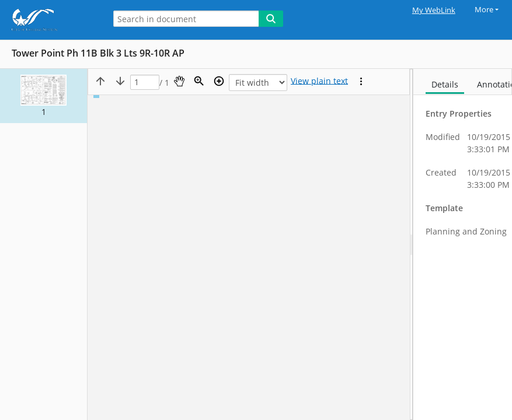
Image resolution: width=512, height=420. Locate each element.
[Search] (271, 19)
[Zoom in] (219, 81)
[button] (43, 96)
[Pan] (179, 81)
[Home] (50, 20)
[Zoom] (199, 81)
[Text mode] (319, 81)
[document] (463, 244)
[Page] (145, 83)
